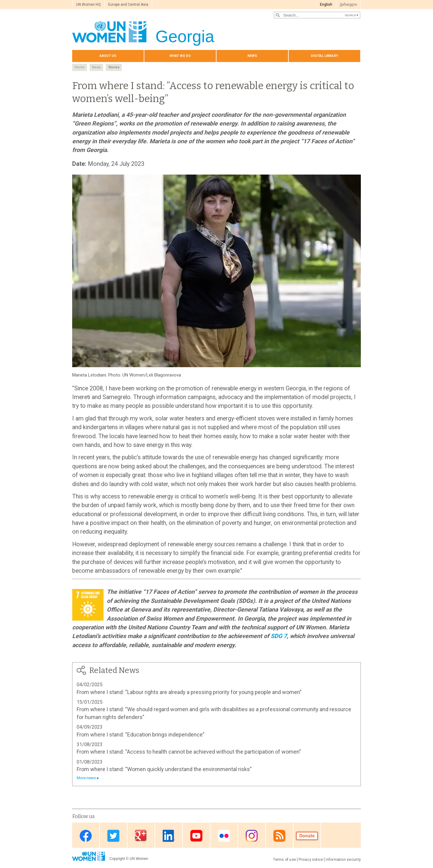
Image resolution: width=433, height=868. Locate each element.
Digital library (324, 56)
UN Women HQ (88, 5)
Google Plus (141, 836)
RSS (279, 836)
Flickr (224, 836)
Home (80, 67)
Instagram (252, 836)
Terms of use (284, 860)
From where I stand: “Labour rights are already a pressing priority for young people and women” (189, 692)
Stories (114, 67)
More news (86, 778)
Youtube (196, 836)
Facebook (86, 836)
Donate (307, 836)
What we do (180, 56)
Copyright (117, 859)
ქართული (348, 5)
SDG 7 (279, 636)
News (252, 56)
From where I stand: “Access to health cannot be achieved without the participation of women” (189, 752)
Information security (343, 860)
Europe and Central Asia (128, 5)
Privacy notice (311, 860)
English (326, 5)
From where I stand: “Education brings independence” (141, 735)
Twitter (113, 836)
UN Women (139, 859)
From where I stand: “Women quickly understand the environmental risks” (164, 769)
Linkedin (169, 836)
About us (108, 56)
